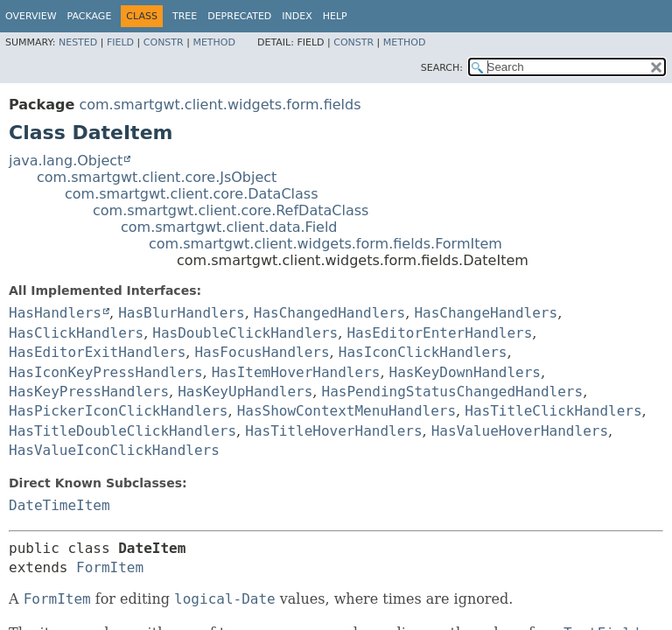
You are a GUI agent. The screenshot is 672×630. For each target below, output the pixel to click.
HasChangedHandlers (329, 313)
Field (120, 42)
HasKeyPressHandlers (89, 392)
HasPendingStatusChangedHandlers (453, 392)
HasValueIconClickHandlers (114, 450)
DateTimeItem (59, 505)
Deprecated (239, 16)
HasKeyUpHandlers (245, 392)
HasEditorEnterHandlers (439, 333)
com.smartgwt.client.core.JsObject (157, 177)
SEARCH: (442, 68)
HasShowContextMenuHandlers (346, 411)
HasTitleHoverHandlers (333, 431)
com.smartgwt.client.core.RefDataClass (231, 210)
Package (90, 16)
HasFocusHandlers (262, 352)
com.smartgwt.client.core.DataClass (192, 194)
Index (297, 16)
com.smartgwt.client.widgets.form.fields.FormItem (325, 244)
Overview (31, 16)
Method (214, 42)
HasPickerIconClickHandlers (118, 411)
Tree (185, 16)
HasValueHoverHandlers (520, 431)
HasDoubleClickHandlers (245, 333)
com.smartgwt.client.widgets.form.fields (220, 105)
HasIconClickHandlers (423, 352)
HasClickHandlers (76, 333)
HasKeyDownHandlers (465, 372)
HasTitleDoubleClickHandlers (122, 431)
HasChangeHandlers (486, 313)
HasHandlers (55, 313)
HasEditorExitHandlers (97, 352)
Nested (78, 42)
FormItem (110, 567)
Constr (164, 42)
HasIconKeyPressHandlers (106, 372)
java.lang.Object (66, 161)
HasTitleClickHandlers (553, 411)
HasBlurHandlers (182, 313)
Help (335, 16)
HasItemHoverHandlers (296, 372)
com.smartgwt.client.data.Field (229, 227)
